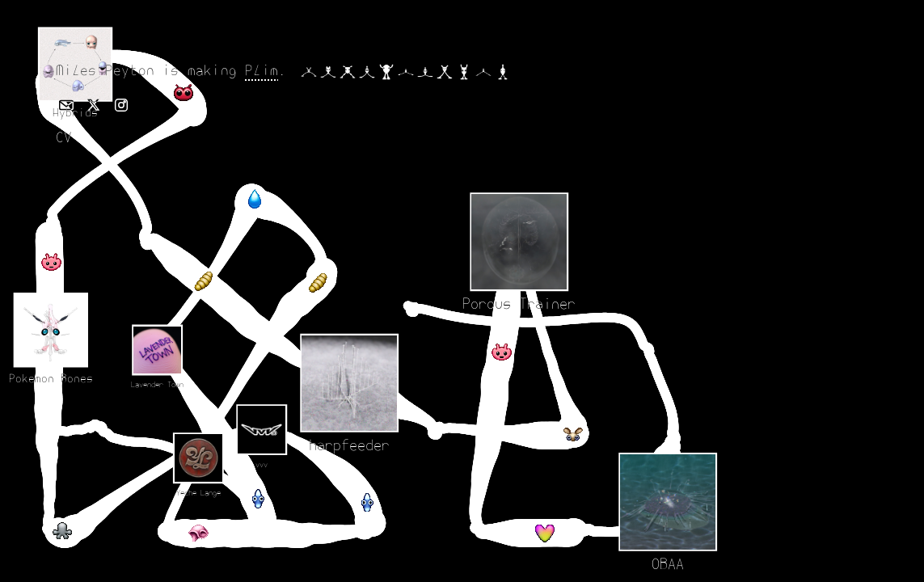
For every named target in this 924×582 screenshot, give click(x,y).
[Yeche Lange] (127, 472)
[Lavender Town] (223, 483)
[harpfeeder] (241, 62)
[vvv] (532, 470)
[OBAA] (323, 455)
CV (64, 138)
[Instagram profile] (121, 105)
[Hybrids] (263, 313)
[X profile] (94, 105)
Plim (262, 71)
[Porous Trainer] (49, 302)
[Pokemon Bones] (263, 213)
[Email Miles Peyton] (66, 105)
